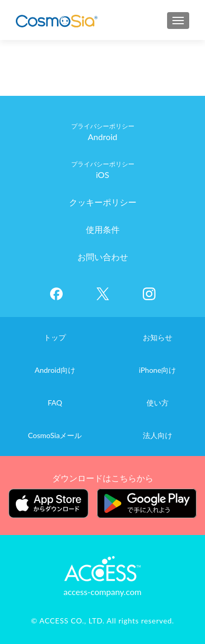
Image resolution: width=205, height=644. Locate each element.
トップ (55, 337)
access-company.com (103, 592)
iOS (102, 175)
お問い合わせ (103, 257)
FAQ (55, 403)
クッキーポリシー (103, 202)
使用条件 (103, 229)
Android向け (55, 370)
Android (102, 137)
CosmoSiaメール (55, 435)
